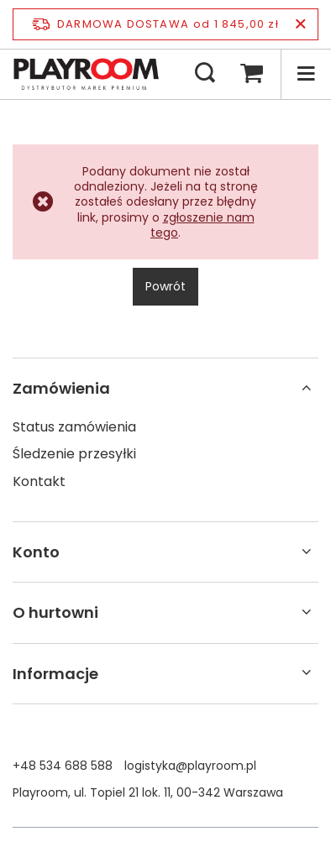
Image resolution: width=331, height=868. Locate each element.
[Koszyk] (251, 74)
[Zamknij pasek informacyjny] (300, 24)
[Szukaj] (205, 74)
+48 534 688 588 (63, 766)
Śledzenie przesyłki (74, 455)
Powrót (165, 286)
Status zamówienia (74, 428)
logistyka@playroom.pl (190, 766)
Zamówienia (61, 388)
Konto (36, 552)
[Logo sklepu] (86, 74)
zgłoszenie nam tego (202, 225)
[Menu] (306, 74)
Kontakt (39, 482)
